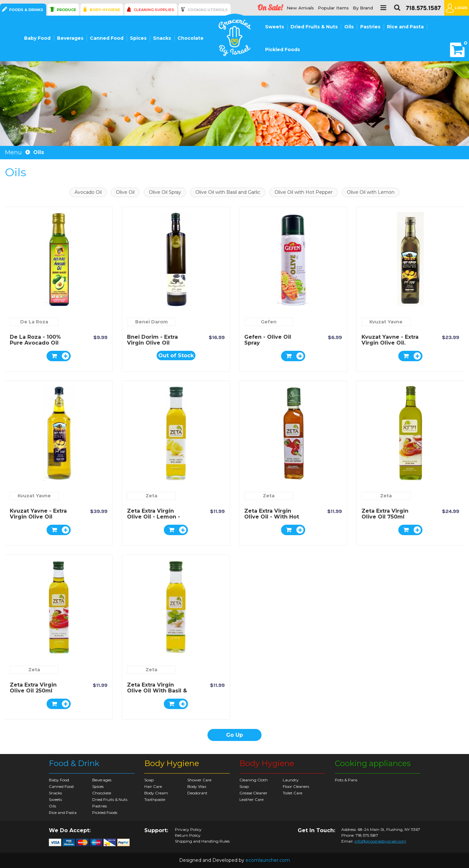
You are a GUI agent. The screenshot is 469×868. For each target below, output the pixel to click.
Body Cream (156, 793)
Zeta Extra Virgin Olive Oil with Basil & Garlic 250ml (157, 691)
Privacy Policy (188, 830)
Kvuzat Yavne (386, 322)
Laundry (291, 780)
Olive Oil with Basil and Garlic (228, 192)
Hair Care (153, 786)
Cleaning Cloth (254, 780)
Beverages (70, 38)
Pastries (370, 27)
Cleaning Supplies (154, 10)
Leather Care (251, 799)
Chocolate (191, 38)
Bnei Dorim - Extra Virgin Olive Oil (152, 340)
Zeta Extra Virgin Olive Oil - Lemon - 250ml (154, 517)
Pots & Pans (346, 780)
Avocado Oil (88, 192)
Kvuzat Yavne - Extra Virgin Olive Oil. (390, 340)
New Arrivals (300, 8)
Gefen (269, 322)
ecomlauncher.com (268, 860)
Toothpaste (155, 799)
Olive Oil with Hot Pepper (304, 192)
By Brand (363, 8)
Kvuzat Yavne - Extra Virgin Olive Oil (38, 514)
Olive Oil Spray (165, 192)
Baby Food (37, 38)
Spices (138, 38)
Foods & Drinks (26, 10)
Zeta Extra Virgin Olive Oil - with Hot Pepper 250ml (272, 517)
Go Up (234, 735)
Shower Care (199, 780)
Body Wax (197, 786)
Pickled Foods (283, 50)
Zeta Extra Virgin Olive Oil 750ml (385, 514)
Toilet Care (292, 793)
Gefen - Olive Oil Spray (268, 340)
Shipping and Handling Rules (202, 841)
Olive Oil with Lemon (371, 192)
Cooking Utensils (208, 10)
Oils (349, 27)
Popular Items (333, 8)
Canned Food (107, 38)
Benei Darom (151, 322)
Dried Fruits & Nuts (314, 27)
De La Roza (34, 322)
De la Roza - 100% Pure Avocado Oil (35, 340)
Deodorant (197, 793)
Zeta (151, 496)
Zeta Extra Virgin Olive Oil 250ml (33, 688)
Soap (149, 780)
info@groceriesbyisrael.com (380, 841)
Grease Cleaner (253, 793)
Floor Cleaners (296, 786)
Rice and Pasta (405, 27)
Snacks (162, 38)
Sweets (275, 27)
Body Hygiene (105, 10)
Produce (66, 10)
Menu (13, 152)
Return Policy (188, 835)
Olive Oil (125, 192)
